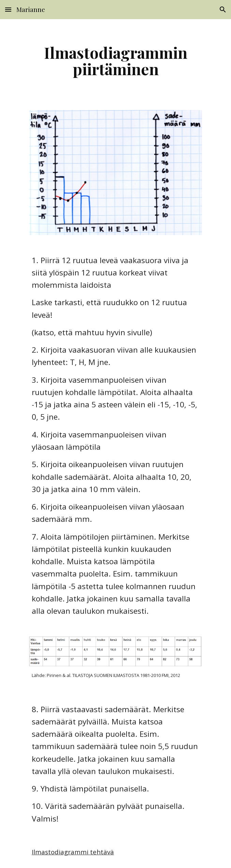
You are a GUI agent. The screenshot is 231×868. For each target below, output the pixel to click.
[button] (8, 9)
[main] (115, 60)
